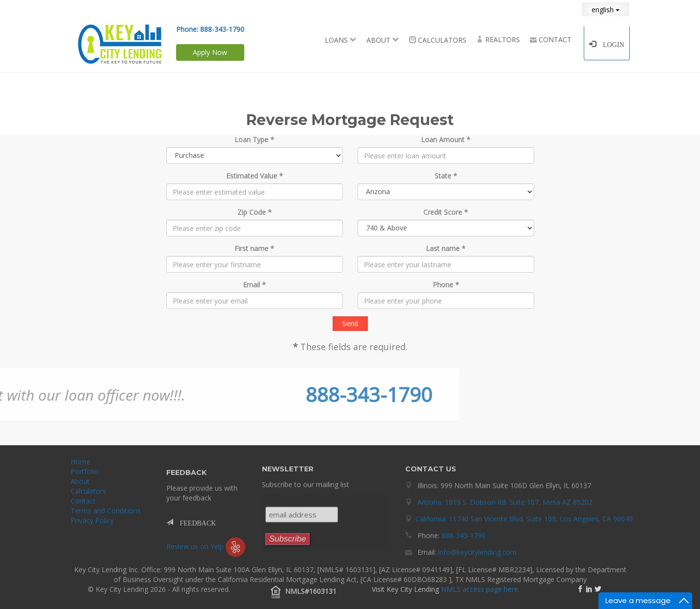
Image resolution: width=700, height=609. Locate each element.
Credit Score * (446, 212)
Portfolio (85, 474)
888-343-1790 (222, 29)
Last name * (446, 248)
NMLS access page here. (480, 589)
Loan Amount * (446, 140)
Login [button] (610, 44)
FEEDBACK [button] (195, 525)
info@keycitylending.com (477, 549)
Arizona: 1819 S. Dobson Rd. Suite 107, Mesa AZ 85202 (505, 499)
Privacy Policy (92, 523)
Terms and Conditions (106, 514)
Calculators (438, 40)
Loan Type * (254, 140)
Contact (551, 39)
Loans (341, 40)
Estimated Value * (255, 176)
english (606, 10)
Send (350, 323)
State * (446, 176)
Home (80, 465)
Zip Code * (255, 212)
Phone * (446, 285)
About (383, 40)
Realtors (498, 39)
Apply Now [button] (210, 52)
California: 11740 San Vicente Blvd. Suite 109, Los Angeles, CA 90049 (524, 516)
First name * (254, 248)
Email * (254, 285)
